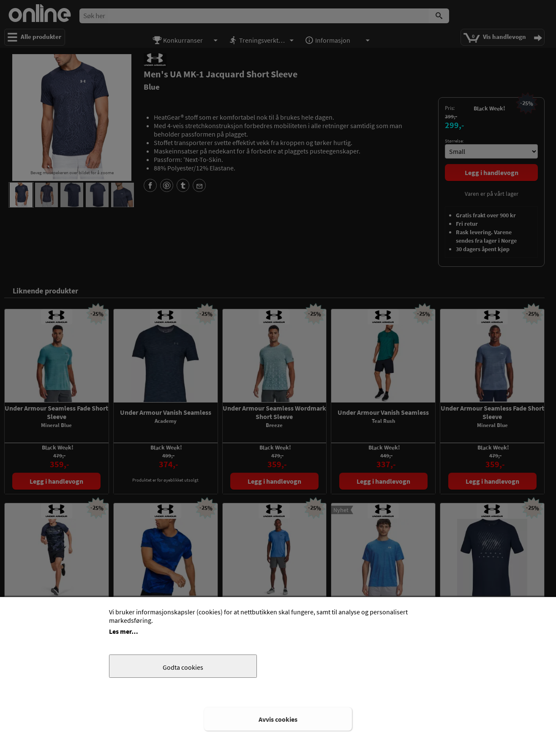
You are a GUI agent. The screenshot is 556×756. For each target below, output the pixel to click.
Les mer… (124, 631)
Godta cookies (183, 667)
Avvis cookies (278, 719)
